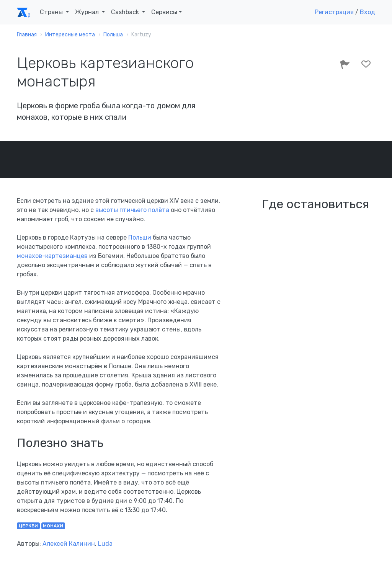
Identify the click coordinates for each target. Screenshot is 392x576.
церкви (28, 526)
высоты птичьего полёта (132, 210)
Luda (105, 544)
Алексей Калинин (69, 544)
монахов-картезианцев (52, 256)
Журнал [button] (88, 12)
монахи (53, 526)
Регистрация (334, 12)
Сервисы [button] (164, 12)
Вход (367, 12)
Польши (140, 237)
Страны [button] (52, 12)
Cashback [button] (126, 12)
